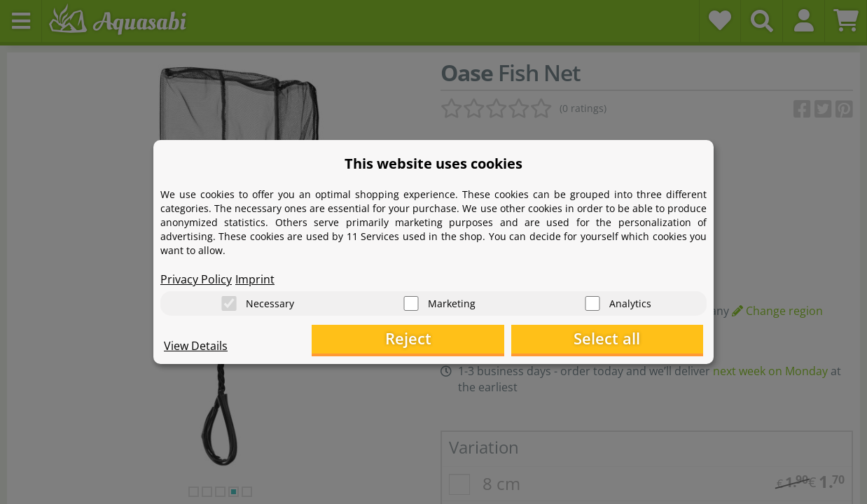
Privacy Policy (196, 277)
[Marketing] (411, 301)
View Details (196, 347)
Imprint (255, 277)
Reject (486, 340)
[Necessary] (229, 301)
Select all (633, 340)
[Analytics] (592, 301)
